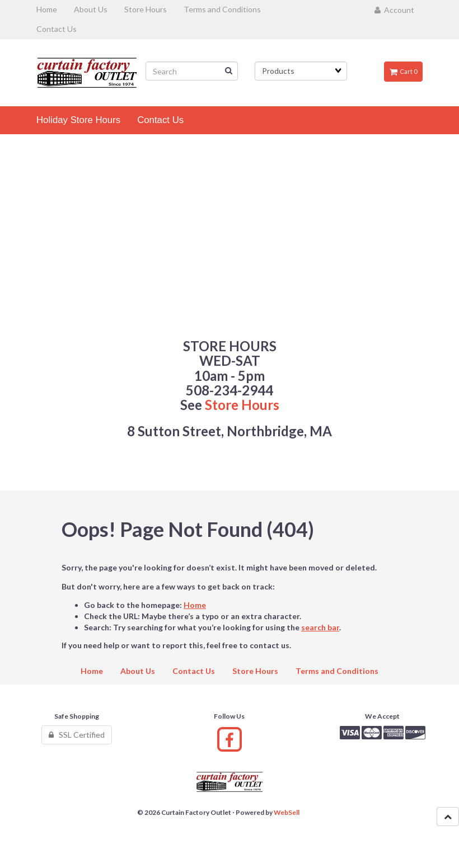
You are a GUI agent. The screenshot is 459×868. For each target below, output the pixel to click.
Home (195, 605)
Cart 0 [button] (403, 71)
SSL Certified (77, 735)
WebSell (287, 812)
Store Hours (242, 405)
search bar (320, 627)
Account (394, 10)
